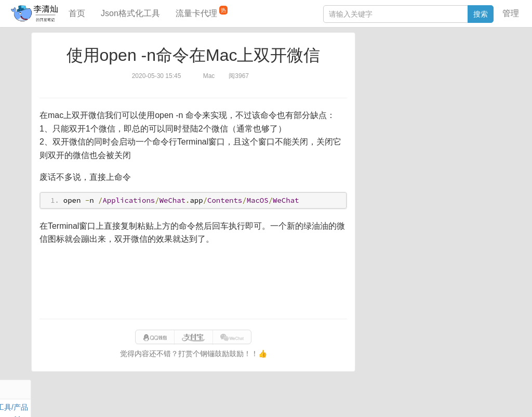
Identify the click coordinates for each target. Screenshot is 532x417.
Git (368, 96)
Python (447, 96)
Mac (491, 72)
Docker (409, 84)
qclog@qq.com (302, 398)
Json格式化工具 (130, 13)
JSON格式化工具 (391, 149)
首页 (77, 13)
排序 (470, 96)
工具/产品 (482, 60)
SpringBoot (445, 60)
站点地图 (436, 398)
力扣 (390, 60)
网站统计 (469, 398)
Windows (378, 84)
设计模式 (415, 96)
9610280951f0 (395, 398)
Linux (387, 96)
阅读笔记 (378, 72)
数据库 (412, 60)
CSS (490, 96)
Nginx (488, 84)
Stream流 (460, 84)
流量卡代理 (202, 12)
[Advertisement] (193, 282)
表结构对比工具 (389, 196)
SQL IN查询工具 (390, 165)
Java (371, 60)
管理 (511, 13)
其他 (432, 84)
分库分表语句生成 (393, 180)
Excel (373, 108)
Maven (470, 72)
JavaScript (413, 72)
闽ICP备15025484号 (226, 398)
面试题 (444, 72)
